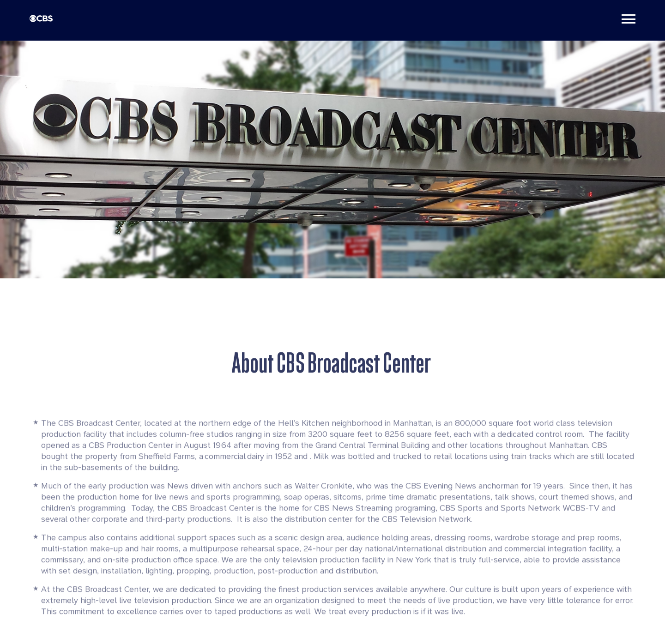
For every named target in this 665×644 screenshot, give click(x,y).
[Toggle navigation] (629, 18)
